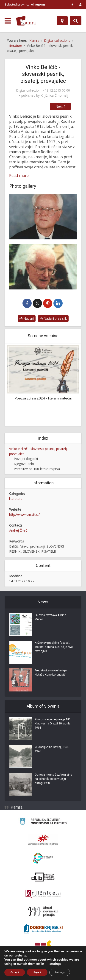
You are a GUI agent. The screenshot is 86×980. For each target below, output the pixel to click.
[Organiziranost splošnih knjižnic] (43, 840)
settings (55, 964)
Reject (37, 972)
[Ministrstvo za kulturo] (43, 823)
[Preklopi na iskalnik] (76, 21)
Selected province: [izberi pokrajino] (25, 4)
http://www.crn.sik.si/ (24, 515)
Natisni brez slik (53, 319)
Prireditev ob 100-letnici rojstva (37, 469)
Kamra (17, 808)
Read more (19, 176)
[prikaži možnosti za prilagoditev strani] (73, 4)
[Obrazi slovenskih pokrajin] (43, 912)
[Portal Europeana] (43, 859)
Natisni (27, 319)
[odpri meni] (8, 21)
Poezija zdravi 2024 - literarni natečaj (43, 399)
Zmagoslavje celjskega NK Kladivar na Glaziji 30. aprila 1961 (53, 724)
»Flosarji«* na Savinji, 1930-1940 (52, 749)
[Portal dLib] (43, 877)
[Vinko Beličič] (43, 217)
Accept (15, 972)
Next (62, 106)
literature (16, 499)
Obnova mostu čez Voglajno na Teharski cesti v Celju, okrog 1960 (53, 779)
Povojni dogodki (26, 459)
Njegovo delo (24, 464)
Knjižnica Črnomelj (54, 95)
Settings (60, 972)
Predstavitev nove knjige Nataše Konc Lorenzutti (51, 673)
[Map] (62, 21)
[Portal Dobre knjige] (43, 929)
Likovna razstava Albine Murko (50, 618)
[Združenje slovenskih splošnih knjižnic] (43, 895)
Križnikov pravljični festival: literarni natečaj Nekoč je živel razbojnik (54, 647)
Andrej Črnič (18, 531)
